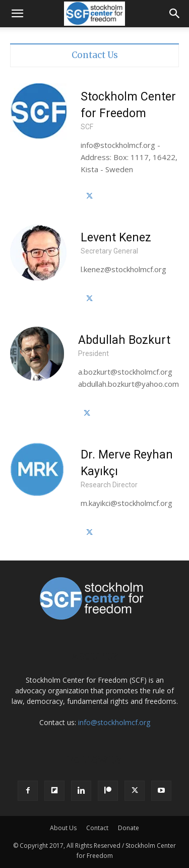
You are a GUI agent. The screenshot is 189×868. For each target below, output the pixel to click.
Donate (129, 828)
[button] (17, 14)
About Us (63, 828)
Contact (97, 828)
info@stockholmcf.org (114, 722)
